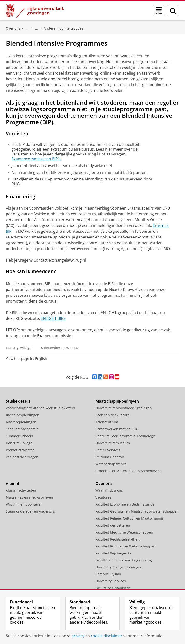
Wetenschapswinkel (111, 464)
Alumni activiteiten (21, 490)
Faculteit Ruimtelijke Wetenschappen (125, 546)
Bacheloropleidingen (23, 415)
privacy (78, 636)
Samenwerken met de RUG (117, 429)
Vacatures (103, 497)
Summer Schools (19, 436)
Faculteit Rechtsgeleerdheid (27, 28)
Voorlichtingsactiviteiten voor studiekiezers (40, 408)
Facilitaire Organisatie (113, 588)
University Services (111, 581)
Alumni (12, 483)
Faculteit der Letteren (113, 525)
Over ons (13, 28)
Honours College (19, 443)
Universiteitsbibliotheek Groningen (124, 408)
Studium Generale (110, 457)
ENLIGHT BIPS (53, 318)
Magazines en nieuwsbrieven (29, 497)
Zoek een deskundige (112, 415)
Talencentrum (107, 422)
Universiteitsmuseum (113, 443)
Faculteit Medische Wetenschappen (124, 532)
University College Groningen (119, 567)
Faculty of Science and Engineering (124, 560)
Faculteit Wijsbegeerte (113, 553)
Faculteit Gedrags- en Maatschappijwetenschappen (137, 511)
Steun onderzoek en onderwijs (30, 511)
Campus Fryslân (108, 574)
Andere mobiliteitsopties (63, 28)
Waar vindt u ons (109, 490)
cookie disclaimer (107, 636)
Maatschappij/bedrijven (117, 401)
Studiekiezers (18, 401)
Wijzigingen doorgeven (24, 504)
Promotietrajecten (20, 450)
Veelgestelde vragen (22, 457)
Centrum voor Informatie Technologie (126, 436)
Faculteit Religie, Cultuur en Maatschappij (129, 518)
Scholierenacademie (22, 429)
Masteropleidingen (21, 422)
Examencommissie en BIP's (36, 159)
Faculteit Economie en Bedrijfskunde (125, 504)
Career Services (108, 450)
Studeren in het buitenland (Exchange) (37, 28)
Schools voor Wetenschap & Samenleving (129, 471)
